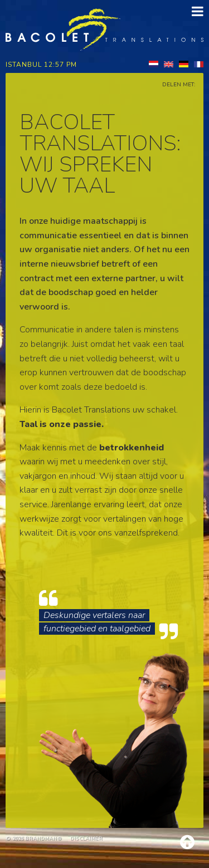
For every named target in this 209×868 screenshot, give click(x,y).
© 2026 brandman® (34, 838)
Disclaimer (86, 838)
